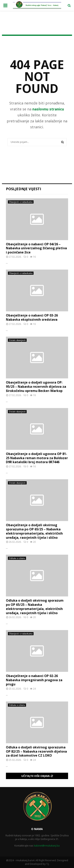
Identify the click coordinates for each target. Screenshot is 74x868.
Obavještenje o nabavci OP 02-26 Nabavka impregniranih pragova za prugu (34, 680)
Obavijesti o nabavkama (21, 202)
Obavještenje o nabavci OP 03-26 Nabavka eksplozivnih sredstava (32, 317)
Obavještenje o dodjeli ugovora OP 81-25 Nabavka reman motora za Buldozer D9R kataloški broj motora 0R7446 (37, 458)
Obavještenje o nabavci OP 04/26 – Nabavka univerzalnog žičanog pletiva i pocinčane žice (36, 248)
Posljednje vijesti (23, 189)
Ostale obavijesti (17, 340)
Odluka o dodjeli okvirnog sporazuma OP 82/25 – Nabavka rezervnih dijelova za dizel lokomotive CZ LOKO (36, 751)
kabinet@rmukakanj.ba (47, 846)
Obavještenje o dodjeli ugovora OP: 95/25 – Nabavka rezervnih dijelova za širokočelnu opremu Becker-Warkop (36, 387)
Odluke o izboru (17, 558)
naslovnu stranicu (48, 109)
